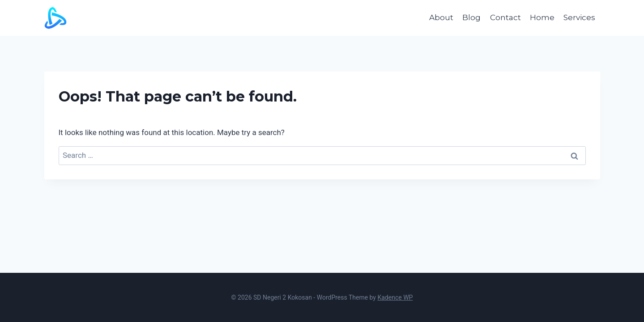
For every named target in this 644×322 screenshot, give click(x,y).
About (441, 17)
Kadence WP (395, 297)
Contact (505, 17)
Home (542, 17)
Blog (471, 17)
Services (579, 17)
